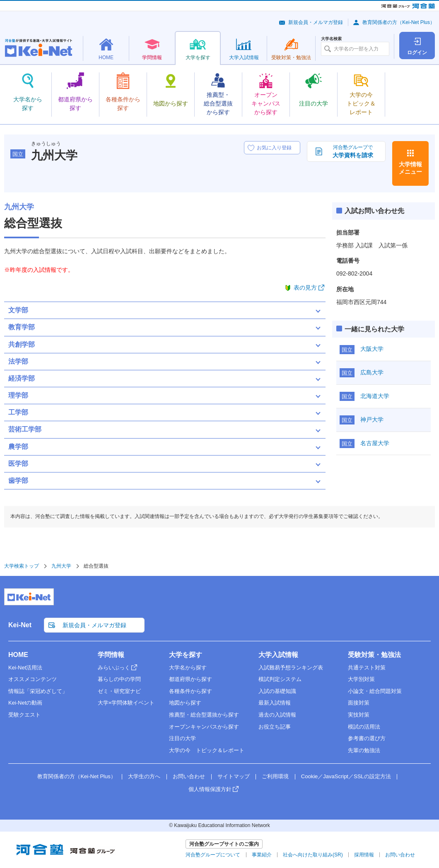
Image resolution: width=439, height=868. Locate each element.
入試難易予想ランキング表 (291, 668)
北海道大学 (375, 396)
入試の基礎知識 (277, 691)
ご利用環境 (275, 776)
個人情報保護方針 (210, 789)
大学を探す (186, 655)
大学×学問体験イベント (126, 703)
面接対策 (359, 703)
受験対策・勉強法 (374, 655)
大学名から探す (188, 668)
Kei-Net (20, 625)
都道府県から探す (191, 679)
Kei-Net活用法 (25, 668)
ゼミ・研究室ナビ (119, 691)
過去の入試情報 (277, 715)
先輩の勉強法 (364, 750)
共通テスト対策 (367, 668)
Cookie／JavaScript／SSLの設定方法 (346, 776)
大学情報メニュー (410, 168)
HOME (18, 655)
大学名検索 (331, 39)
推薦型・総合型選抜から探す (204, 715)
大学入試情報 (278, 655)
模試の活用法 (364, 727)
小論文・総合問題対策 (375, 691)
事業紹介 (262, 855)
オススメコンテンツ (33, 679)
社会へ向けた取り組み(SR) (313, 855)
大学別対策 (361, 679)
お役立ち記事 (275, 727)
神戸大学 (372, 420)
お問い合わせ (189, 776)
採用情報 (364, 855)
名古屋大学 (375, 443)
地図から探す (185, 703)
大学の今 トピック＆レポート (207, 750)
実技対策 (359, 715)
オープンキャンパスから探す (204, 727)
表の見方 (305, 288)
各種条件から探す (191, 691)
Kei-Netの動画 (25, 703)
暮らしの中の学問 (119, 679)
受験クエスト (24, 715)
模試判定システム (280, 679)
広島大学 (372, 372)
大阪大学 (372, 349)
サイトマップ (234, 776)
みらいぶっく (114, 668)
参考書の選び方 (367, 738)
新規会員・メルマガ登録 (316, 22)
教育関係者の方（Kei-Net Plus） (399, 22)
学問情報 (111, 655)
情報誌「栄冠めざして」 (38, 691)
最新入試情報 (275, 703)
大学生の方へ (144, 776)
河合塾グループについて (213, 855)
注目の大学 (182, 738)
